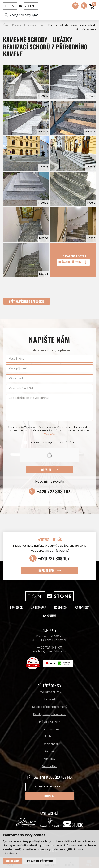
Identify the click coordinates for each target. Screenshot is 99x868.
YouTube (50, 615)
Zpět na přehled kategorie (27, 301)
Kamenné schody (36, 25)
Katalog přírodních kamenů (50, 707)
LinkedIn (61, 607)
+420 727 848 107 (54, 491)
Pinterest (82, 607)
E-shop (50, 737)
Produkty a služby (49, 692)
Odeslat (46, 470)
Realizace (18, 25)
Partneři (50, 751)
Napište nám (46, 570)
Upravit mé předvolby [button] (39, 861)
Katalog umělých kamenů (50, 714)
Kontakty (50, 759)
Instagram (39, 607)
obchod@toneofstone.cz (50, 652)
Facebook (16, 607)
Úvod (6, 25)
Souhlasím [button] (12, 861)
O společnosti (49, 744)
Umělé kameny (49, 729)
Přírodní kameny (50, 722)
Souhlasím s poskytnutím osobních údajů (53, 442)
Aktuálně (50, 699)
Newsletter (49, 766)
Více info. (49, 434)
